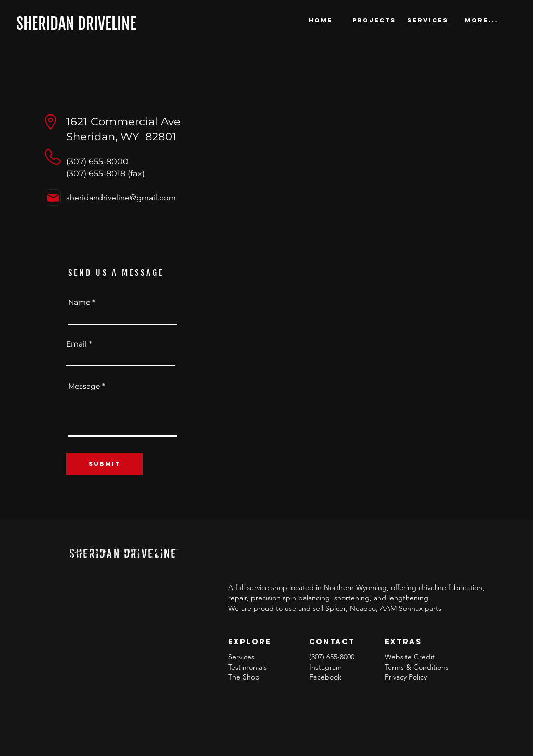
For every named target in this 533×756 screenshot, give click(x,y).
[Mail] (53, 197)
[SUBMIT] (104, 464)
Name (79, 302)
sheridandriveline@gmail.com (121, 197)
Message (84, 386)
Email (77, 344)
